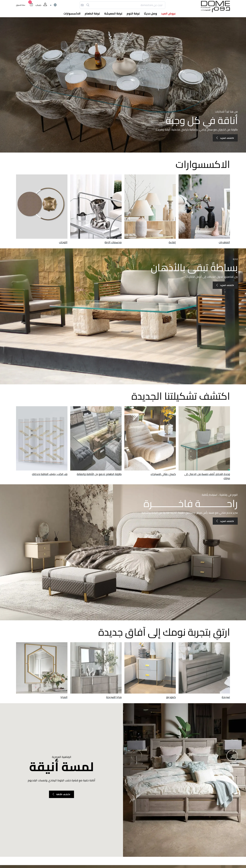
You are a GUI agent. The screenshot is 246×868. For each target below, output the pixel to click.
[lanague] (53, 5)
